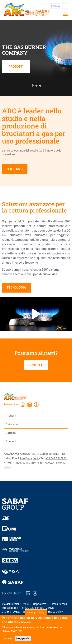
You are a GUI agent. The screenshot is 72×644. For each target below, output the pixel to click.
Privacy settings (36, 614)
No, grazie (23, 640)
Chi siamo (15, 169)
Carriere (11, 433)
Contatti (36, 365)
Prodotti (16, 67)
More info (17, 633)
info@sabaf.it (10, 608)
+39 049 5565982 (56, 458)
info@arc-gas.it (29, 458)
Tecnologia (16, 288)
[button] (32, 85)
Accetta (8, 640)
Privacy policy (55, 612)
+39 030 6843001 (35, 608)
